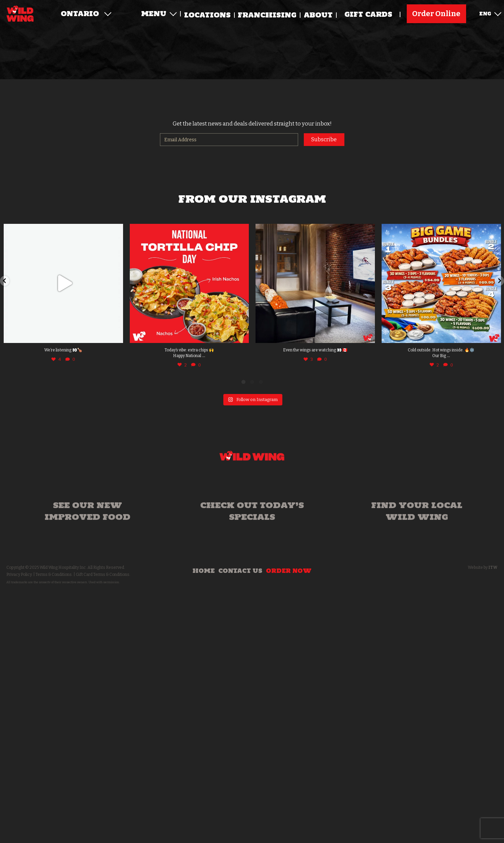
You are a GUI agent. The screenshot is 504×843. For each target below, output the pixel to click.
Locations (207, 15)
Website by (483, 567)
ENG (490, 13)
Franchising (267, 15)
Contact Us (240, 571)
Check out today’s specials (252, 511)
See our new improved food (88, 511)
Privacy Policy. (19, 575)
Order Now (289, 571)
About (318, 15)
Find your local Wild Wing (417, 511)
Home (204, 571)
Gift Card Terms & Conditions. (103, 575)
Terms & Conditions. (54, 575)
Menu (159, 14)
